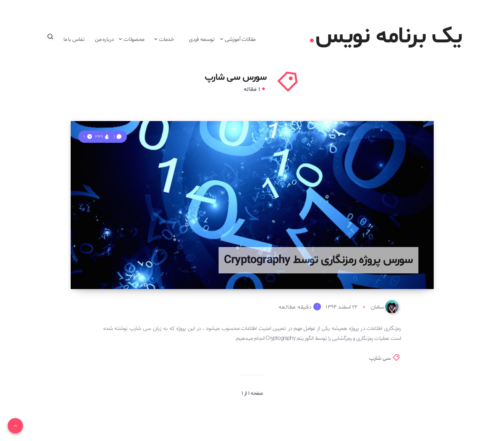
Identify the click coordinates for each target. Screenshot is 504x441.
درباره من (104, 39)
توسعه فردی (202, 39)
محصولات (134, 39)
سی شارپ (380, 358)
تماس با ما (74, 39)
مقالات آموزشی (240, 39)
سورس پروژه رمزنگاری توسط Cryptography (318, 260)
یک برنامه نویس (386, 37)
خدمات (167, 39)
